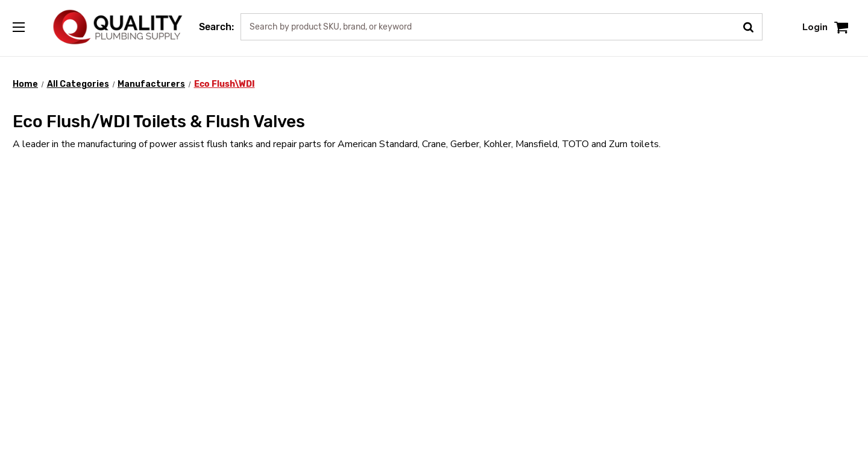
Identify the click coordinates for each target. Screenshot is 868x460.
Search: (216, 27)
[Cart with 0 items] (841, 27)
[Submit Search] (753, 26)
